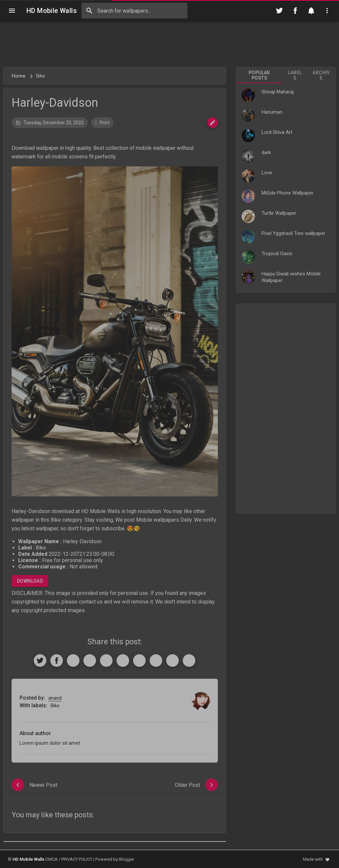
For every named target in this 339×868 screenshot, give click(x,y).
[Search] (89, 11)
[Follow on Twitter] (279, 11)
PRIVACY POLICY (77, 859)
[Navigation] (12, 11)
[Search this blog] (134, 11)
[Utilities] (327, 11)
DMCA (51, 859)
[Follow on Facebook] (295, 11)
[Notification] (311, 11)
